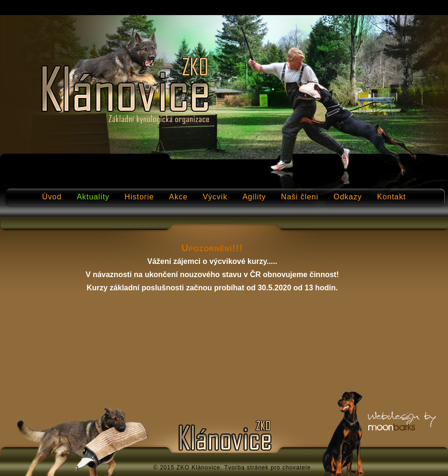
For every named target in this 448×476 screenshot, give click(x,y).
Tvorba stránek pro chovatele (268, 468)
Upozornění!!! (212, 248)
